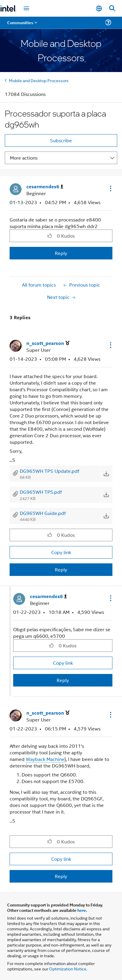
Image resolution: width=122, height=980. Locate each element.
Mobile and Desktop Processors (39, 80)
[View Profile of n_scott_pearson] (48, 343)
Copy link (61, 552)
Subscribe (61, 140)
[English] (99, 9)
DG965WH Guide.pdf (43, 513)
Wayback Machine (45, 759)
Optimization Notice (68, 968)
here (82, 910)
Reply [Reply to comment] (61, 569)
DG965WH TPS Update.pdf (49, 471)
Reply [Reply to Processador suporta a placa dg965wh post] (61, 253)
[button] (110, 188)
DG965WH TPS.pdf (41, 492)
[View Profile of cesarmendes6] (45, 187)
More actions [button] (24, 158)
